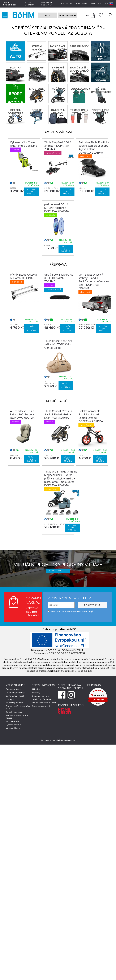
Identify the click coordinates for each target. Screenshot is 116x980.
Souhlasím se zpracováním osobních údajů (70, 611)
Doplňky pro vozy (14, 712)
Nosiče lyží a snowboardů (79, 69)
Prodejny (10, 699)
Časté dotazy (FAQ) (15, 696)
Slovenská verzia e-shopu (44, 703)
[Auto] (15, 51)
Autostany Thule (37, 69)
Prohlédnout (58, 571)
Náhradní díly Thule (101, 58)
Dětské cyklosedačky (101, 90)
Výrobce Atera (12, 721)
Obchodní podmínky (47, 4)
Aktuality (36, 689)
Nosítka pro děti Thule (101, 112)
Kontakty (96, 4)
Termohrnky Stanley (79, 112)
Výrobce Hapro (13, 728)
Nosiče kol (58, 46)
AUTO (48, 15)
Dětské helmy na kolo (37, 113)
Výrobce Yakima (13, 725)
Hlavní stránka (30, 4)
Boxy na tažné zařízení (16, 71)
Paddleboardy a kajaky (79, 90)
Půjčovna (82, 4)
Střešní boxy (79, 46)
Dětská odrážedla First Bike (15, 113)
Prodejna (67, 4)
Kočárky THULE (58, 90)
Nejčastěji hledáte (14, 703)
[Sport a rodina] (15, 93)
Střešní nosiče (37, 48)
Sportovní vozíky (37, 90)
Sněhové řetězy (58, 69)
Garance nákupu (14, 689)
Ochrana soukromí (40, 696)
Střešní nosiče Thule (42, 699)
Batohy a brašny (58, 112)
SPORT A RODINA (68, 15)
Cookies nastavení (41, 706)
